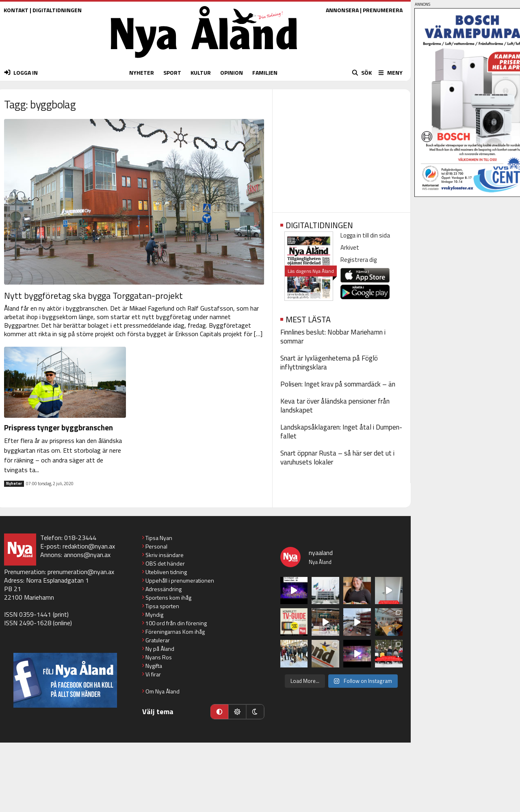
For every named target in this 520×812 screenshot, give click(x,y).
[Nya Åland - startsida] (204, 60)
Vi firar (153, 674)
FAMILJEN (265, 72)
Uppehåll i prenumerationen (180, 580)
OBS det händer (165, 563)
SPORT (172, 72)
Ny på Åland (160, 649)
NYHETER (142, 72)
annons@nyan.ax (87, 555)
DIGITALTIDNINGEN (57, 10)
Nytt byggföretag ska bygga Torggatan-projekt (93, 296)
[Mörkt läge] (255, 712)
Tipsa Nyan (159, 538)
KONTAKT (16, 10)
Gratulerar (158, 640)
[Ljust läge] (237, 712)
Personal (156, 546)
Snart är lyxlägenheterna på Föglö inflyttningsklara (329, 363)
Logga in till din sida (365, 235)
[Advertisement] (341, 148)
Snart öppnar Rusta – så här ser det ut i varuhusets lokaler (337, 458)
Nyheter (14, 484)
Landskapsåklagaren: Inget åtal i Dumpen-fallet (341, 432)
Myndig (154, 614)
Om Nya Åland (162, 691)
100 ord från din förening (176, 623)
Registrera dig (359, 260)
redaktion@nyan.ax (89, 546)
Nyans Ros (159, 657)
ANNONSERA (342, 10)
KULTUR (201, 72)
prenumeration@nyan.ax (81, 572)
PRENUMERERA (383, 10)
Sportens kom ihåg (168, 597)
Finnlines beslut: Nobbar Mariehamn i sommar (333, 337)
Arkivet (350, 247)
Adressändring (164, 589)
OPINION (232, 72)
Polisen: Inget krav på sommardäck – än (338, 384)
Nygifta (154, 666)
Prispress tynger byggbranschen (58, 427)
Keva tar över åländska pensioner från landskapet (335, 406)
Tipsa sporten (162, 606)
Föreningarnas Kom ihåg (175, 632)
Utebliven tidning (166, 572)
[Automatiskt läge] (219, 712)
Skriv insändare (165, 555)
